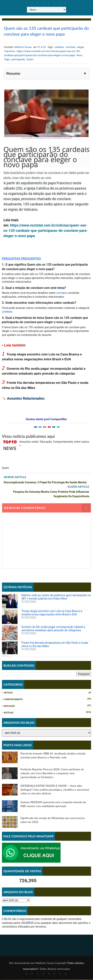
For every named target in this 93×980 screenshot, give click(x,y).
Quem (30, 60)
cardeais (59, 47)
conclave (70, 47)
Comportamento (13, 700)
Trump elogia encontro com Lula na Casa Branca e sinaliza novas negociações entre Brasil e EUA (52, 613)
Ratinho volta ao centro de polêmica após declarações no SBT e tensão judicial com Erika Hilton (56, 597)
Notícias (9, 713)
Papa (7, 60)
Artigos (8, 693)
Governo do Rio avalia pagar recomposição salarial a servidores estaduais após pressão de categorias (53, 629)
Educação (9, 706)
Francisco (10, 51)
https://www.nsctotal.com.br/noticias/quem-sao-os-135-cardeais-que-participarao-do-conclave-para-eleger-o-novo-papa (46, 231)
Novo (80, 55)
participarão (18, 60)
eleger (81, 47)
